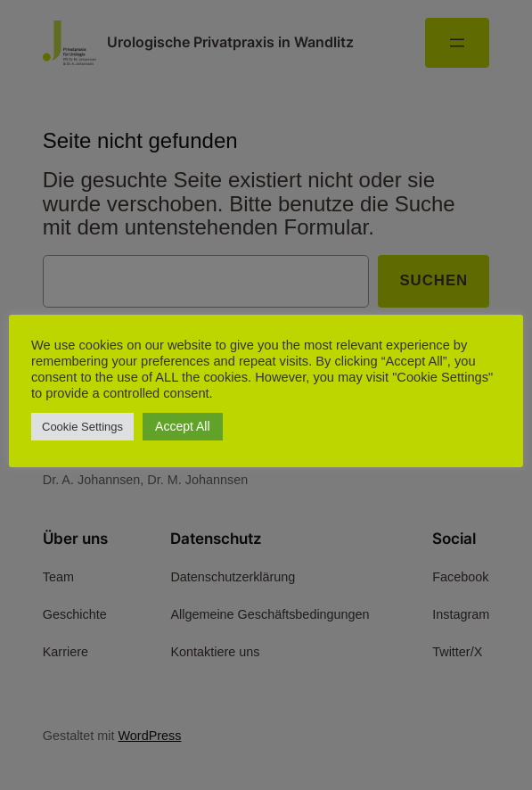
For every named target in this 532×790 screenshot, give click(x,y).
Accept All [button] (182, 426)
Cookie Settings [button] (82, 427)
